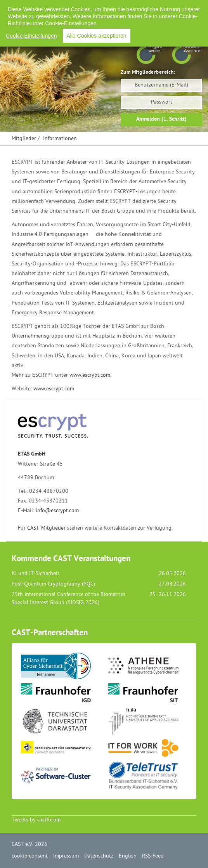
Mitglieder (24, 139)
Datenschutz (114, 8)
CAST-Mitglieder (46, 528)
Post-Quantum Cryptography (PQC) (53, 584)
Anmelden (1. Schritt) (161, 119)
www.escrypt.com (54, 389)
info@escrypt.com (57, 511)
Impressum (78, 8)
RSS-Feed (176, 8)
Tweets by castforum (36, 820)
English (147, 8)
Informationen (60, 139)
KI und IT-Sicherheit (36, 574)
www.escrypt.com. (90, 375)
